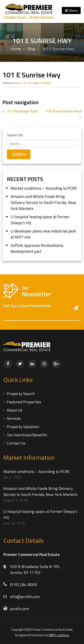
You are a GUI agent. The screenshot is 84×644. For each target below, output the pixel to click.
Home (16, 49)
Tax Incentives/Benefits (27, 435)
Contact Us (16, 443)
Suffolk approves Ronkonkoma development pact (37, 248)
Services (14, 418)
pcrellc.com (19, 609)
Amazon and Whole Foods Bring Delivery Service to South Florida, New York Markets (43, 202)
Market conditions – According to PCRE (44, 188)
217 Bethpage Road (22, 111)
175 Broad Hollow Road (64, 111)
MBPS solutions (59, 635)
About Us (15, 410)
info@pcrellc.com (25, 597)
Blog (31, 49)
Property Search (21, 394)
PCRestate (44, 83)
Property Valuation (23, 427)
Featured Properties (24, 402)
